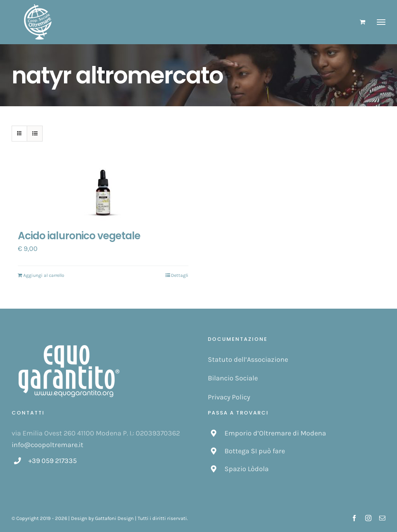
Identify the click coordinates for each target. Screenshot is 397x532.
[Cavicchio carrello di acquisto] (362, 22)
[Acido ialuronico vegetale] (103, 193)
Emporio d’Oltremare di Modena (275, 433)
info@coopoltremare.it (47, 445)
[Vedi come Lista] (35, 134)
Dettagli (180, 275)
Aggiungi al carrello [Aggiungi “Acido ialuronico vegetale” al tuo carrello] (44, 275)
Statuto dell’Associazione (248, 359)
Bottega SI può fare (255, 451)
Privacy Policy (229, 397)
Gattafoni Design (114, 518)
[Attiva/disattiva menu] (381, 22)
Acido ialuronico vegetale (79, 236)
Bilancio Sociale (233, 378)
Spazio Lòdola (247, 469)
